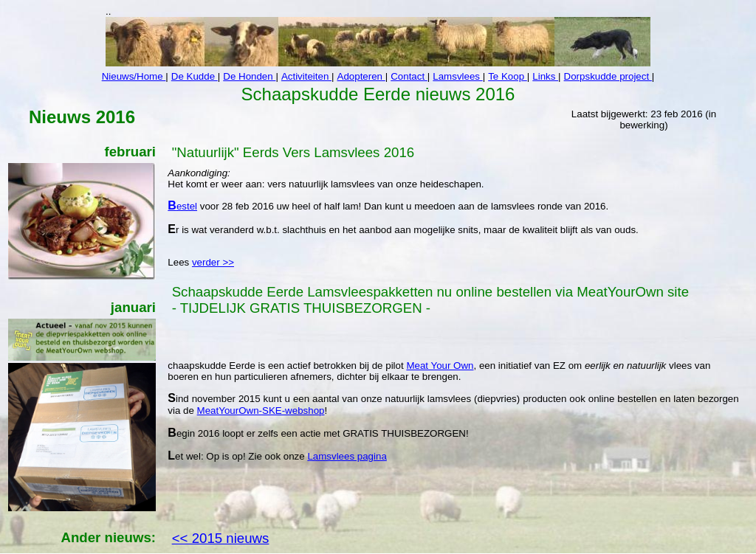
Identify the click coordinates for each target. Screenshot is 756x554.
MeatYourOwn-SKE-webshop (261, 411)
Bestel (182, 206)
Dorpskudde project (608, 76)
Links (545, 76)
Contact (409, 76)
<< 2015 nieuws (221, 538)
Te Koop (508, 76)
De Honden (249, 76)
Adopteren (361, 76)
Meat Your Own (440, 366)
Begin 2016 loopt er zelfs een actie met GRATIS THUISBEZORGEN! (318, 433)
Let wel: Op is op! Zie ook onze (237, 456)
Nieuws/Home (134, 76)
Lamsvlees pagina (347, 456)
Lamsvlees (457, 76)
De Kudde (195, 76)
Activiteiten (306, 76)
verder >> (213, 262)
